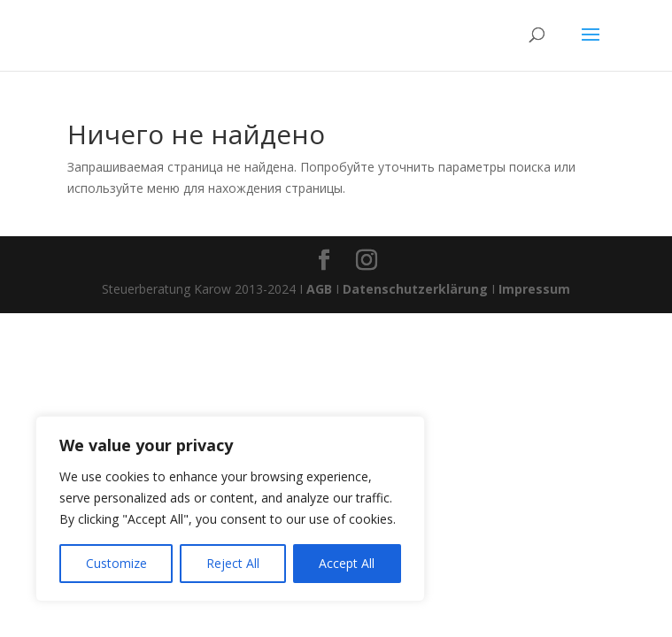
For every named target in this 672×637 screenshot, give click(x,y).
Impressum (534, 289)
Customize (116, 563)
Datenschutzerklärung (415, 289)
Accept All (347, 563)
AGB (319, 289)
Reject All (233, 563)
